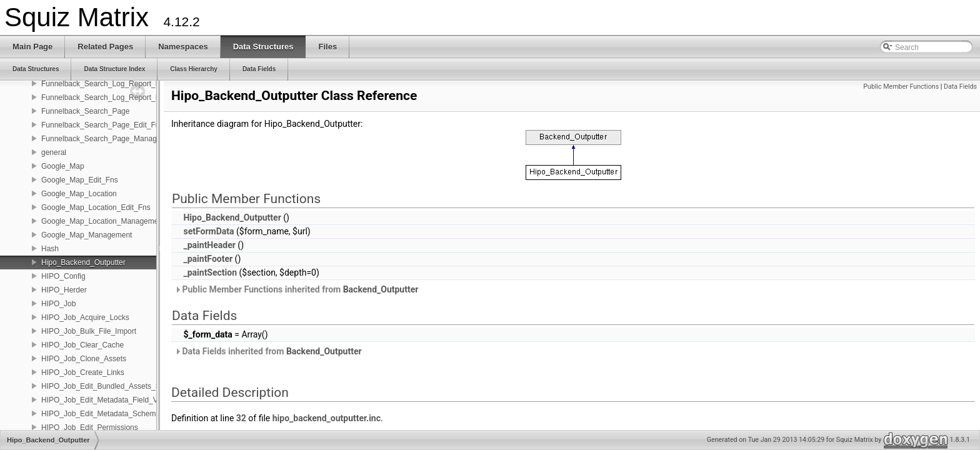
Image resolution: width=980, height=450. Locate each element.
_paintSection (210, 272)
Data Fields (960, 87)
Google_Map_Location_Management (103, 221)
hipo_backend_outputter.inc (327, 418)
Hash (50, 249)
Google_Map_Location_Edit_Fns (96, 207)
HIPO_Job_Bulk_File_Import (89, 331)
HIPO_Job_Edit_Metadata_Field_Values (108, 400)
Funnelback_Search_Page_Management (109, 139)
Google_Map (63, 166)
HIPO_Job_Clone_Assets (84, 359)
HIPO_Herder (64, 290)
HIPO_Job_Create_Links (83, 372)
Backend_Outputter (381, 289)
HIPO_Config (63, 276)
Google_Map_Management (87, 235)
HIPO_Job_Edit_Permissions (90, 427)
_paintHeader (209, 245)
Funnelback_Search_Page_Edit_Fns (102, 125)
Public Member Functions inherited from (296, 289)
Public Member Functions (901, 87)
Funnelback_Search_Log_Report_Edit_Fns (113, 84)
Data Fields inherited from (268, 351)
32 (241, 418)
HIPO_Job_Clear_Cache (82, 345)
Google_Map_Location (79, 194)
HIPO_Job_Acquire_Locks (85, 317)
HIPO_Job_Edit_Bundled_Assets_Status (109, 386)
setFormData (208, 231)
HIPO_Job (58, 304)
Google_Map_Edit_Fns (80, 180)
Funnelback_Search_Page (85, 111)
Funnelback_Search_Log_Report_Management (120, 97)
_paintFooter (208, 259)
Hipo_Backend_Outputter (83, 262)
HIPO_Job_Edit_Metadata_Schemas (102, 414)
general (54, 152)
